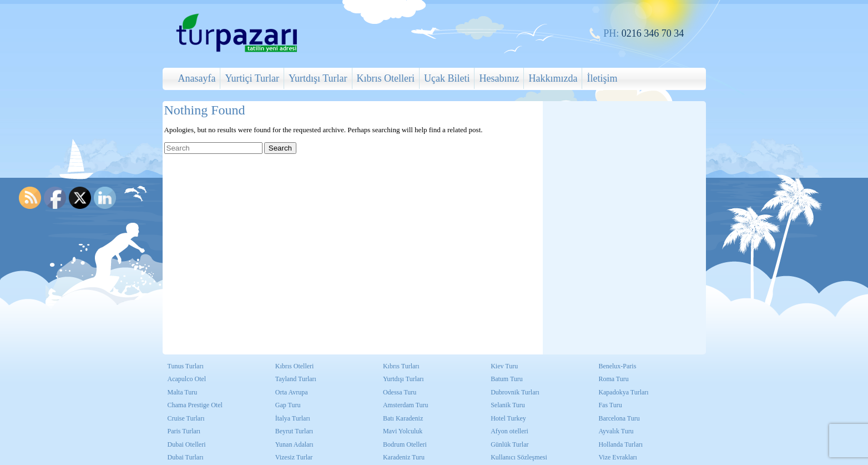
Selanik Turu (508, 405)
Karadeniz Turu (404, 457)
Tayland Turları (296, 379)
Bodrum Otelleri (405, 444)
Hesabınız (499, 78)
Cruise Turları (186, 418)
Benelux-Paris (617, 366)
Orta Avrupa (292, 392)
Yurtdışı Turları (403, 379)
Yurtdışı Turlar (318, 78)
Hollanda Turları (620, 444)
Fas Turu (610, 405)
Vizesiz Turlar (294, 457)
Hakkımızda (553, 78)
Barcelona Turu (619, 418)
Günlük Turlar (509, 444)
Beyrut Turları (294, 431)
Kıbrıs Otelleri (386, 78)
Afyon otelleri (509, 431)
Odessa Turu (400, 392)
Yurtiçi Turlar (252, 78)
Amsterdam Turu (406, 405)
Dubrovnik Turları (515, 392)
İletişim (602, 78)
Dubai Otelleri (187, 444)
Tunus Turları (186, 366)
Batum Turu (507, 379)
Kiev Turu (504, 366)
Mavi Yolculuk (403, 431)
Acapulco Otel (187, 379)
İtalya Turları (293, 418)
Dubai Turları (186, 457)
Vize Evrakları (618, 457)
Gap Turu (288, 405)
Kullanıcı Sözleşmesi (519, 457)
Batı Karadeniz (403, 418)
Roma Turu (613, 379)
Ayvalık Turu (616, 431)
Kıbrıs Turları (401, 366)
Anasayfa (197, 78)
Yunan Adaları (294, 444)
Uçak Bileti (447, 78)
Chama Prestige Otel (195, 405)
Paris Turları (184, 431)
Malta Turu (183, 392)
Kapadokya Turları (623, 392)
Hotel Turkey (508, 418)
